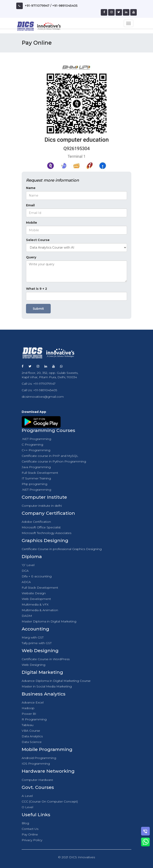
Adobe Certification (36, 522)
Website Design (34, 593)
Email (30, 205)
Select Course (38, 240)
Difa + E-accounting (37, 576)
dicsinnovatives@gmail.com (43, 397)
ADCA (26, 582)
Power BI (29, 714)
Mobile (32, 223)
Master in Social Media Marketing (47, 686)
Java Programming (36, 467)
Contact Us (30, 829)
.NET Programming (36, 439)
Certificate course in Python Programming (54, 461)
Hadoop (28, 708)
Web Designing (33, 665)
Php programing (34, 484)
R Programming (34, 719)
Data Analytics (32, 736)
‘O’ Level (28, 565)
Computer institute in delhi (42, 506)
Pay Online (30, 834)
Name (31, 188)
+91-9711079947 (37, 6)
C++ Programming (36, 450)
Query (31, 257)
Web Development (36, 599)
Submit (38, 309)
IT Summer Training (36, 478)
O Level (27, 807)
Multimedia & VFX (35, 604)
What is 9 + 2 (37, 289)
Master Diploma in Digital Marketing (49, 621)
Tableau (28, 725)
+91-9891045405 (65, 6)
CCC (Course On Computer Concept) (50, 801)
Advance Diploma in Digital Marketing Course (56, 681)
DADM (27, 616)
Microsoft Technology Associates (46, 533)
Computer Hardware (37, 780)
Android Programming (39, 758)
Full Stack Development (40, 473)
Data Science (32, 742)
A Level (27, 796)
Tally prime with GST (37, 643)
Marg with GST (33, 637)
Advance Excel (33, 702)
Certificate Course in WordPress (46, 659)
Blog (25, 823)
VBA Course (31, 731)
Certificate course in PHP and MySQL (50, 456)
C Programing (32, 445)
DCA (25, 571)
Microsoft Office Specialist (41, 527)
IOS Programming (36, 764)
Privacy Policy (32, 840)
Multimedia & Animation (40, 610)
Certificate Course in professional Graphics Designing (62, 549)
